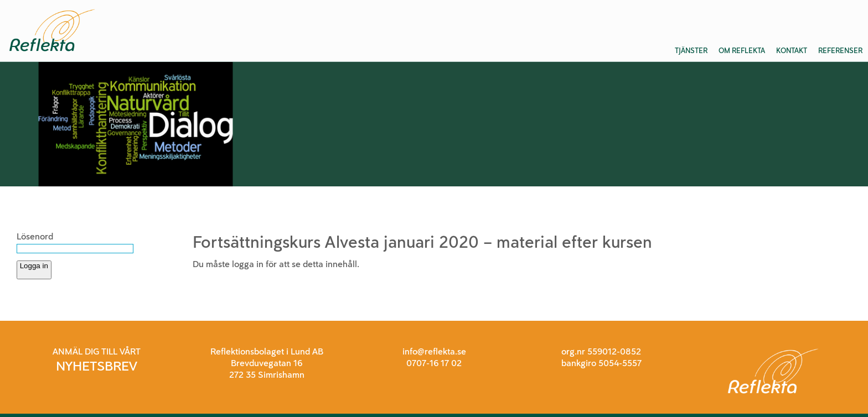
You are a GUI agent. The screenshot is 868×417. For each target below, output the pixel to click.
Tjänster (691, 51)
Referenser (840, 51)
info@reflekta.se (434, 351)
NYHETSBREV (97, 366)
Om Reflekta (742, 51)
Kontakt (792, 51)
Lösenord (35, 236)
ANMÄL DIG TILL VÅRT (97, 351)
